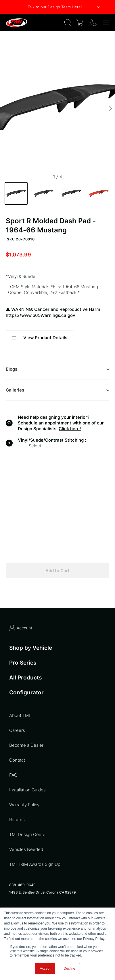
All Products (25, 678)
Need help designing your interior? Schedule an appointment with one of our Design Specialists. (61, 423)
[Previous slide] (5, 108)
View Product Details (40, 338)
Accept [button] (45, 969)
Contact (17, 760)
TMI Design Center (28, 834)
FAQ (13, 775)
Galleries (57, 390)
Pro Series (23, 663)
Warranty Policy (24, 805)
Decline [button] (69, 969)
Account (21, 628)
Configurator (26, 693)
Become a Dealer (26, 745)
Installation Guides (27, 790)
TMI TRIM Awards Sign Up (35, 864)
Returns (17, 820)
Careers (17, 730)
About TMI (20, 715)
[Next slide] (110, 108)
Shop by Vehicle (31, 648)
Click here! (70, 429)
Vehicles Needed (26, 849)
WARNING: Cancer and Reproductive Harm (57, 312)
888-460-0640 (22, 885)
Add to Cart (57, 571)
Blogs (57, 369)
